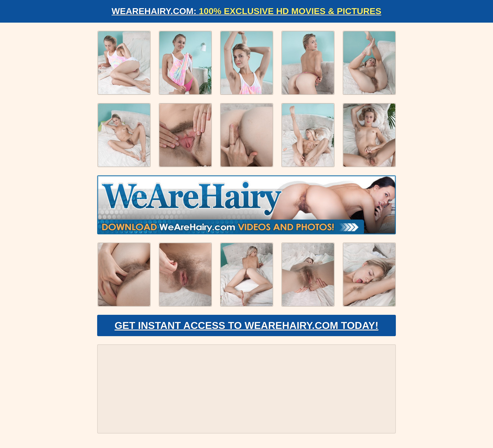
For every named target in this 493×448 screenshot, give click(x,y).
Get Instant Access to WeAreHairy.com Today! (246, 325)
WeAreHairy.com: (246, 11)
